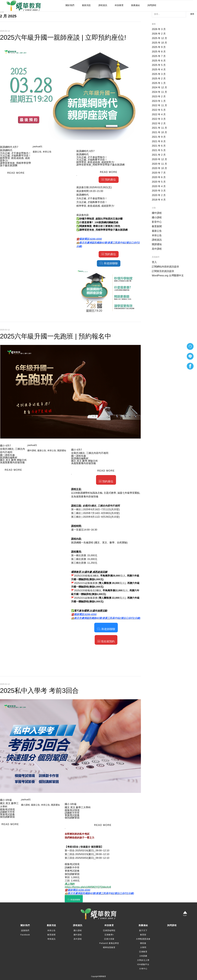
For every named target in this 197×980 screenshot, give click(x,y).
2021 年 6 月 (159, 146)
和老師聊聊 (109, 263)
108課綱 (143, 956)
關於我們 (70, 5)
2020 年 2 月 (159, 195)
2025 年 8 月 (159, 52)
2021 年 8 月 (159, 141)
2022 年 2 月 (159, 123)
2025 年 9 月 (159, 47)
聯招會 (143, 943)
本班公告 (47, 152)
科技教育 (119, 5)
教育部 (143, 935)
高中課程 (157, 249)
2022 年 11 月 (159, 105)
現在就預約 (106, 641)
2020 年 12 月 (159, 159)
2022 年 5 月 (159, 110)
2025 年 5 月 (159, 65)
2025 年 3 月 (159, 74)
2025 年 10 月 (159, 43)
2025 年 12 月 (159, 38)
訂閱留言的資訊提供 (163, 271)
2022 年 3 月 (159, 119)
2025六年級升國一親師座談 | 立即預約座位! (63, 37)
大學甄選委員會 (143, 939)
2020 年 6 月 (159, 177)
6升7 (16, 147)
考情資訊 (51, 939)
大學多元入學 (143, 960)
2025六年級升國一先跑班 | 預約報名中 (56, 336)
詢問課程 (152, 5)
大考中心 (143, 969)
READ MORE (16, 173)
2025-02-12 (5, 330)
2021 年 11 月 (159, 128)
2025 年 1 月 (159, 83)
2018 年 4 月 (159, 200)
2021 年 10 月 (159, 132)
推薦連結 (135, 5)
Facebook (25, 935)
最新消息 (86, 5)
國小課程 (25, 805)
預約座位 (109, 180)
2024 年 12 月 (159, 87)
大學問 (143, 947)
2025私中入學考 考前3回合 (39, 691)
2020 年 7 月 (159, 173)
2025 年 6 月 (159, 61)
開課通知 (62, 451)
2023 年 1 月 (159, 101)
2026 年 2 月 (159, 34)
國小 (2, 446)
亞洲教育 (143, 952)
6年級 (9, 800)
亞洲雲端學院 (109, 930)
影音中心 (157, 222)
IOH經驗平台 (143, 964)
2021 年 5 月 (159, 150)
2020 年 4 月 (159, 186)
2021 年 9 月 (159, 137)
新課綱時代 (6, 147)
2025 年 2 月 (159, 79)
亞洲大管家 (109, 939)
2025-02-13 (5, 31)
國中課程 (32, 451)
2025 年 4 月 (159, 70)
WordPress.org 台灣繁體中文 (168, 276)
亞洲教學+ (109, 935)
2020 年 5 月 (159, 182)
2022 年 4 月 (159, 114)
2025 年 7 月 (159, 56)
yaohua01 (37, 147)
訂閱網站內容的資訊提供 (165, 267)
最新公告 (37, 152)
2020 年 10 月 (159, 168)
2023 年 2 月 (159, 96)
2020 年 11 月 (159, 164)
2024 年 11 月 (159, 92)
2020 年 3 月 (159, 191)
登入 (154, 262)
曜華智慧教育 (109, 947)
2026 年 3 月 (159, 29)
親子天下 (143, 930)
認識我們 (25, 930)
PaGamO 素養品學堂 (109, 943)
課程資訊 (103, 5)
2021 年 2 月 (159, 155)
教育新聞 (157, 226)
